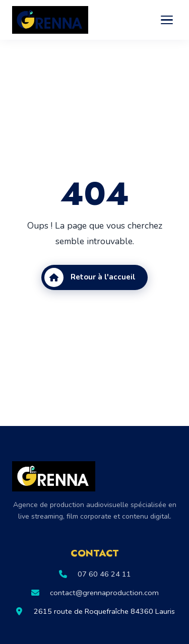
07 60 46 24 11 (104, 574)
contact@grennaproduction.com (104, 593)
